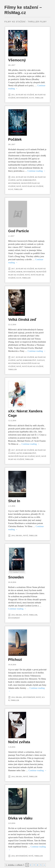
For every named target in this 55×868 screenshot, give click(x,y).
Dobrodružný (29, 180)
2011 (13, 95)
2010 (13, 177)
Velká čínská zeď (22, 320)
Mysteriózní (22, 98)
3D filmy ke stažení (25, 95)
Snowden (16, 577)
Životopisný (14, 618)
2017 (13, 269)
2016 (13, 536)
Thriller (39, 98)
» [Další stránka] (44, 865)
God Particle (19, 231)
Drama (19, 536)
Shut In (14, 501)
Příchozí (15, 660)
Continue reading (36, 171)
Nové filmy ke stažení (33, 186)
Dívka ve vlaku (20, 818)
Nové (19, 186)
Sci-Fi (31, 98)
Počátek (15, 139)
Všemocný (17, 60)
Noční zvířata (19, 742)
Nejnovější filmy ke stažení (21, 456)
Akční (19, 180)
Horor (19, 272)
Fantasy (41, 360)
